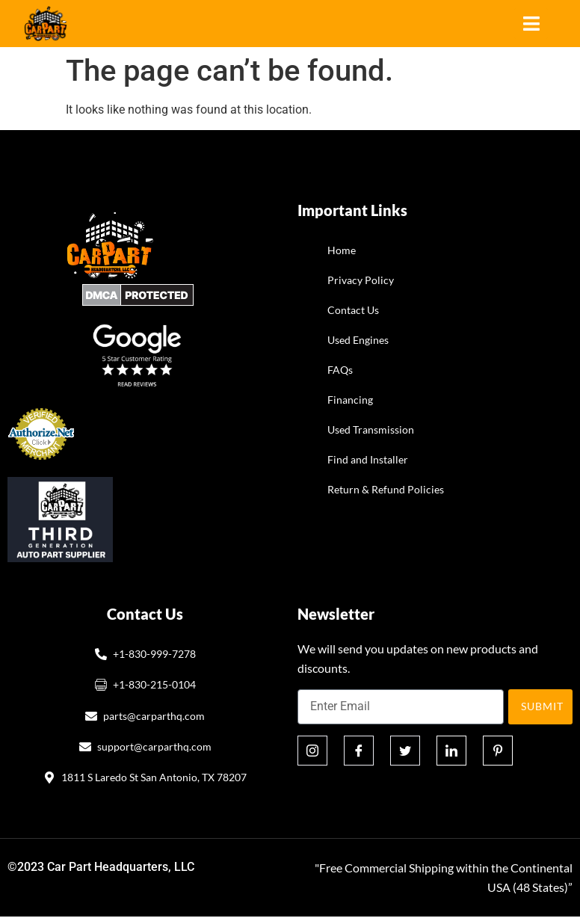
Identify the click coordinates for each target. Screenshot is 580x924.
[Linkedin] (451, 751)
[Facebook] (359, 751)
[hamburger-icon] (531, 24)
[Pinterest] (498, 751)
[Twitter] (405, 751)
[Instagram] (312, 751)
